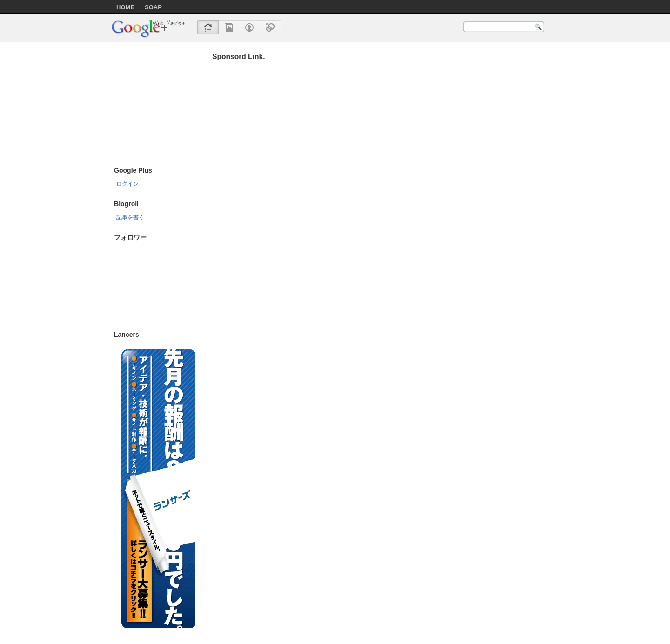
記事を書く (130, 217)
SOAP (153, 7)
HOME (125, 7)
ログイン (127, 184)
